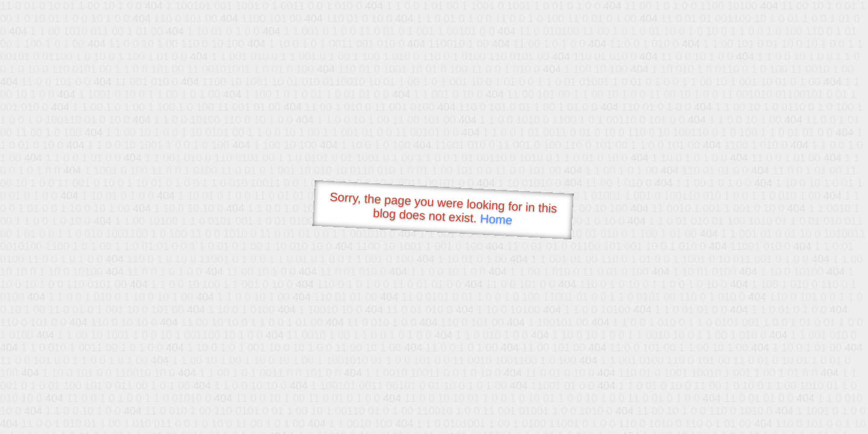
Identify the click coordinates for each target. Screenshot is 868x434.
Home (496, 219)
